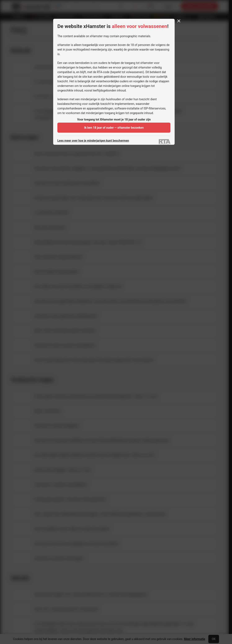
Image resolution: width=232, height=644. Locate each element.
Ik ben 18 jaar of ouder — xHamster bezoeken (114, 128)
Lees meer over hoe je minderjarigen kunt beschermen (93, 141)
